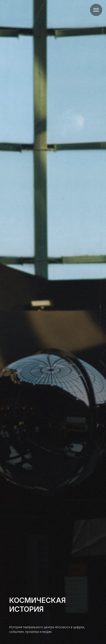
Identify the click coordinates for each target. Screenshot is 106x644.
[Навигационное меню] (96, 10)
